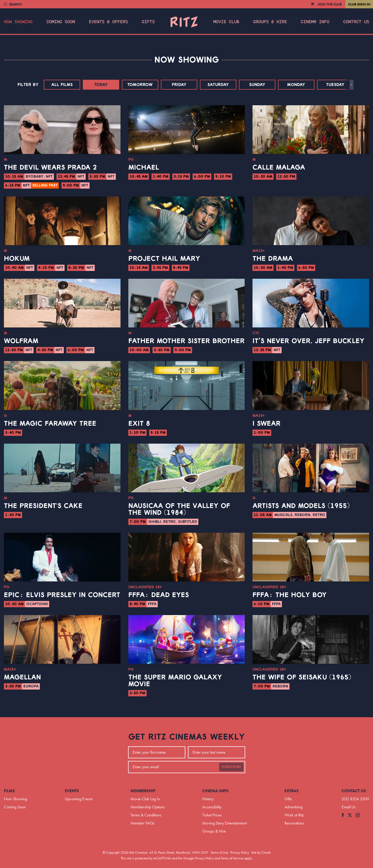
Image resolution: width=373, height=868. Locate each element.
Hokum (17, 259)
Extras (292, 791)
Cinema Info (315, 22)
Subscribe (231, 767)
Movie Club (226, 22)
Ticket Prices (212, 815)
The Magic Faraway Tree (50, 424)
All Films (62, 85)
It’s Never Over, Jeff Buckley (308, 341)
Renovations (294, 823)
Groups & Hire (270, 22)
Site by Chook (261, 852)
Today (101, 85)
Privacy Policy (240, 852)
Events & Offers (108, 22)
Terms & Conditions (146, 815)
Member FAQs (143, 823)
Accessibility (212, 807)
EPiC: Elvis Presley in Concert (62, 595)
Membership (143, 791)
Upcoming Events (79, 799)
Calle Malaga (279, 168)
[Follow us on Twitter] (350, 816)
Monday (296, 85)
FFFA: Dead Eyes (159, 595)
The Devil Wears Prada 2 (50, 168)
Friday (179, 85)
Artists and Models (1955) (301, 506)
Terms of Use (219, 852)
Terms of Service (232, 858)
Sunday (257, 85)
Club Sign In (359, 4)
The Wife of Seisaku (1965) (302, 677)
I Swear (267, 424)
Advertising (293, 807)
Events (72, 791)
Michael (144, 168)
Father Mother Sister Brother (186, 341)
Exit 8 (139, 424)
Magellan (22, 677)
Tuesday (335, 85)
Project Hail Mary (164, 259)
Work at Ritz (294, 815)
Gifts (148, 22)
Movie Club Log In (145, 799)
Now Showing (18, 22)
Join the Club (330, 4)
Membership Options (148, 807)
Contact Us (356, 22)
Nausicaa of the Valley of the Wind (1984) (179, 509)
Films (9, 791)
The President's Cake (43, 506)
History (208, 799)
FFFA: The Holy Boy (290, 595)
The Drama (273, 259)
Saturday (218, 85)
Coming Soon (61, 22)
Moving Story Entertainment (225, 823)
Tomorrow (140, 85)
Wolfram (21, 341)
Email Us (349, 807)
